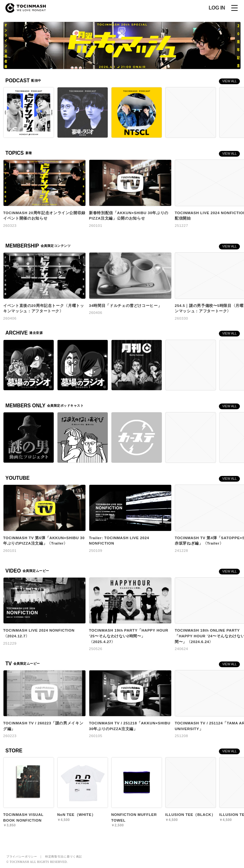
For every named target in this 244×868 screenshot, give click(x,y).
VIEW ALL (229, 81)
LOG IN (217, 8)
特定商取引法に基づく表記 (64, 857)
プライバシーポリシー (22, 857)
